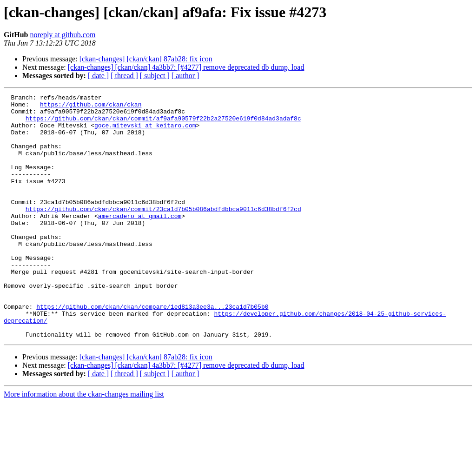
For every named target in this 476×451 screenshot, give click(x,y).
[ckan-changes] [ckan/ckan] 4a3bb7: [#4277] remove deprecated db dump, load (186, 67)
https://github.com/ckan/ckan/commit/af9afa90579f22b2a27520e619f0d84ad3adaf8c (163, 124)
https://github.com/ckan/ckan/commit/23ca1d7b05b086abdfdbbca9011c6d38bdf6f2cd (163, 232)
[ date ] (98, 76)
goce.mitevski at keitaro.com (145, 132)
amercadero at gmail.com (140, 241)
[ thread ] (124, 76)
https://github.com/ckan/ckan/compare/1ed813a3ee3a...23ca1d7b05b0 (152, 350)
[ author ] (185, 76)
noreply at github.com (63, 35)
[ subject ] (155, 76)
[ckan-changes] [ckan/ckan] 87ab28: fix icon (146, 59)
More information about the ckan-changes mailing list (84, 443)
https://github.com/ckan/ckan (91, 107)
